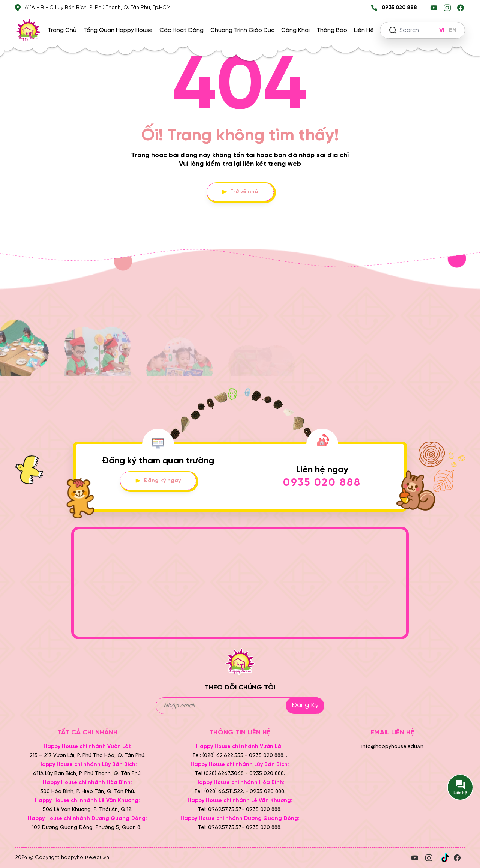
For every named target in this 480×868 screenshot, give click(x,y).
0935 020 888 (322, 483)
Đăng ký (305, 705)
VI (442, 30)
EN (453, 30)
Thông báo (332, 30)
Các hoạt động (181, 30)
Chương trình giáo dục (242, 30)
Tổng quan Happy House (118, 30)
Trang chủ (62, 30)
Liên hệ (364, 30)
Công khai (295, 30)
